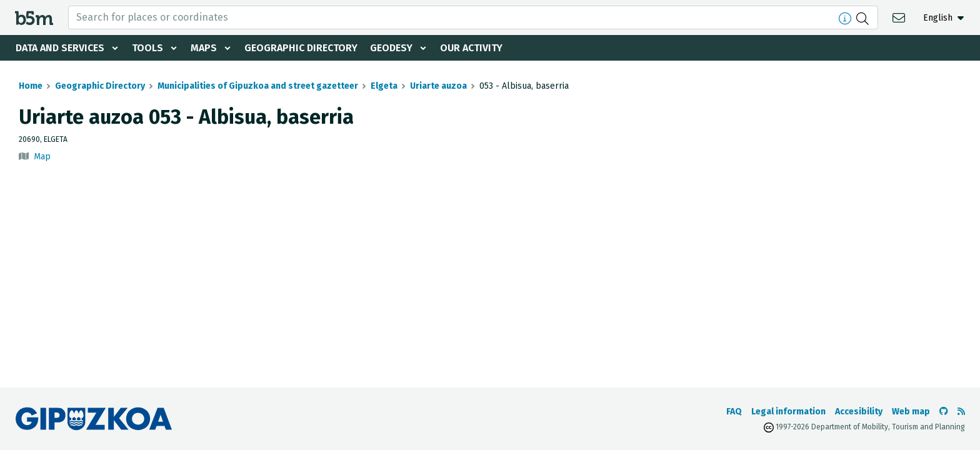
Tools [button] (147, 48)
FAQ (734, 412)
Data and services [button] (60, 48)
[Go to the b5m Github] (944, 412)
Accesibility (859, 412)
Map (42, 157)
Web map (911, 412)
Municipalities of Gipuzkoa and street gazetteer (258, 86)
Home (31, 86)
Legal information (788, 412)
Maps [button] (204, 48)
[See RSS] (961, 412)
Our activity (471, 48)
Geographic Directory (301, 48)
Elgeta (384, 86)
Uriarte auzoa (438, 86)
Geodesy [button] (391, 48)
